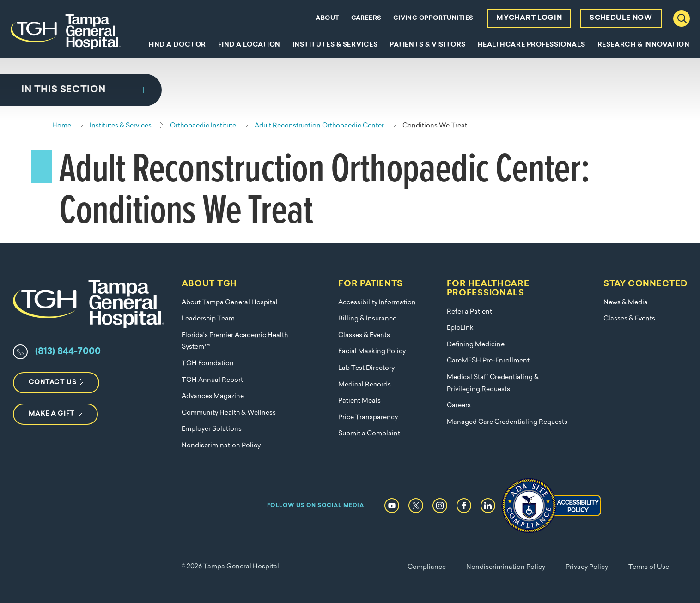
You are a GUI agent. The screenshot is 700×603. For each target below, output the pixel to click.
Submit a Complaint (369, 434)
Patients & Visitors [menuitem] (428, 45)
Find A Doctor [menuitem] (177, 45)
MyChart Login (529, 18)
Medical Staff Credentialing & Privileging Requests (493, 383)
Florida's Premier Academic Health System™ (235, 341)
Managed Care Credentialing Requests (507, 422)
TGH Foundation (208, 364)
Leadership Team (208, 319)
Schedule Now (621, 18)
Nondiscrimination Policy (221, 446)
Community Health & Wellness (229, 413)
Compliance (427, 567)
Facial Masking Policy (372, 352)
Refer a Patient (469, 312)
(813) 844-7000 (68, 352)
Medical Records (365, 385)
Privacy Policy (587, 567)
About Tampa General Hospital (230, 303)
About (327, 18)
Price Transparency (368, 418)
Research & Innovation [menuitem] (644, 45)
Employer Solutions (212, 429)
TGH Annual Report (212, 380)
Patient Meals (359, 401)
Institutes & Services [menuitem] (335, 45)
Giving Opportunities (433, 18)
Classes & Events (364, 335)
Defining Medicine (476, 345)
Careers (366, 18)
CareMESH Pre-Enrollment (488, 361)
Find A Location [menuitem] (249, 45)
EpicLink (460, 328)
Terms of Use (649, 567)
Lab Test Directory (366, 368)
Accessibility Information (377, 303)
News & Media (626, 303)
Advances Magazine (213, 396)
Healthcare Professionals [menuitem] (532, 45)
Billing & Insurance (367, 319)
